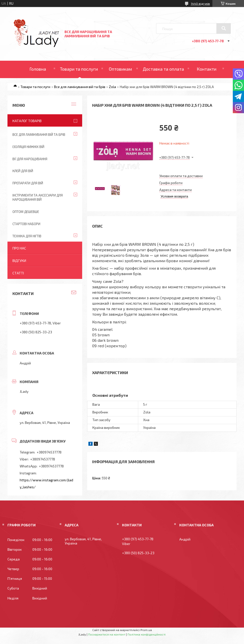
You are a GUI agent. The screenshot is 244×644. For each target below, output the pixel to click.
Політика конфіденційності (147, 634)
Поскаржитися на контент (107, 634)
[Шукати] (224, 28)
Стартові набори (26, 224)
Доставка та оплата (163, 69)
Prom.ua (146, 630)
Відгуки (19, 261)
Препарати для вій (28, 183)
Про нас (19, 248)
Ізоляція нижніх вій (28, 147)
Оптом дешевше (26, 212)
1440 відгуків (200, 3)
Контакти (207, 69)
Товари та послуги (79, 69)
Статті (18, 273)
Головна (38, 69)
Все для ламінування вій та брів (80, 87)
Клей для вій (23, 171)
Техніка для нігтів (27, 236)
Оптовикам (120, 69)
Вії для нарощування (30, 159)
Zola (112, 87)
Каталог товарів (27, 121)
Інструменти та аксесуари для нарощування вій (38, 197)
